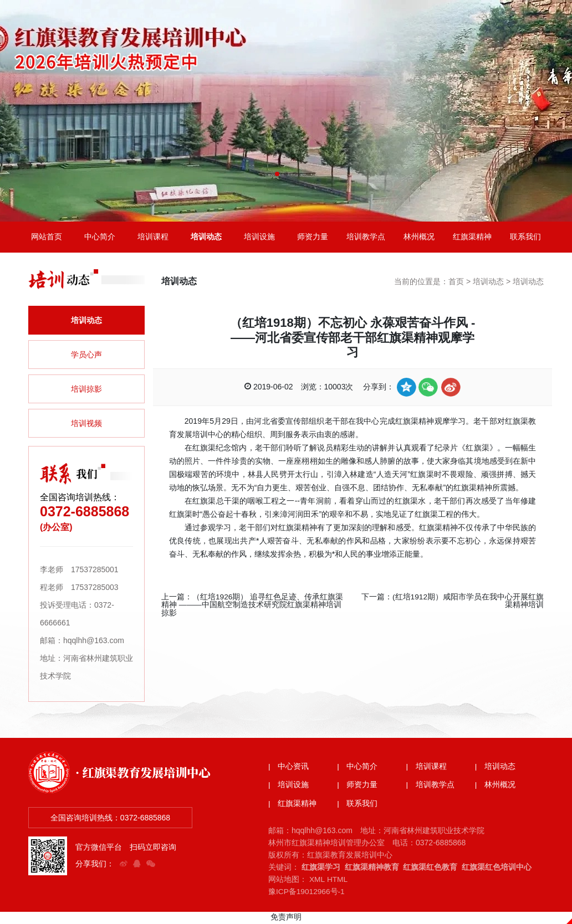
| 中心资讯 (289, 769)
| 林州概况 (496, 788)
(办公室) (56, 529)
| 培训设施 (289, 788)
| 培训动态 (496, 769)
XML (317, 882)
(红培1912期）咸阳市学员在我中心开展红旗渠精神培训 (468, 602)
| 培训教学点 (431, 788)
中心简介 (100, 238)
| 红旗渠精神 (293, 807)
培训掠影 (86, 391)
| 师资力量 (357, 788)
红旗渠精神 (472, 238)
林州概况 (419, 238)
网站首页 (47, 238)
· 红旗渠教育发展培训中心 (146, 774)
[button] (277, 174)
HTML (338, 882)
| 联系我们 (357, 807)
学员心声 (86, 357)
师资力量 (313, 238)
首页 (456, 284)
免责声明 (286, 919)
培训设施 (259, 238)
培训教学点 (366, 238)
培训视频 (86, 425)
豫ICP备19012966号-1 (307, 894)
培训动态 (206, 238)
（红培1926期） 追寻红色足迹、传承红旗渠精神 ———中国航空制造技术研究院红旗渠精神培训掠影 (252, 606)
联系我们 (525, 238)
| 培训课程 (427, 769)
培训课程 (153, 238)
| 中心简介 (357, 769)
